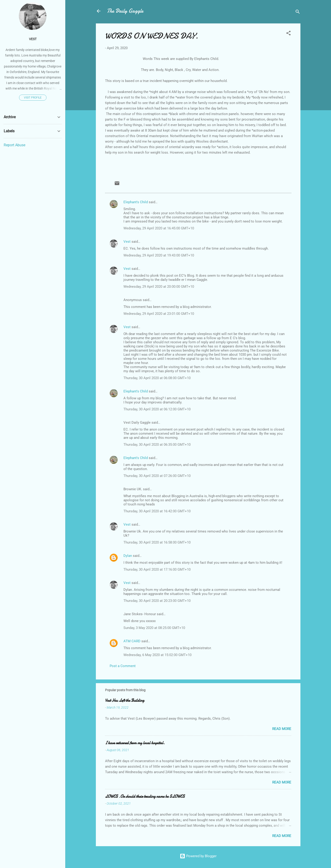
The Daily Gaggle (125, 11)
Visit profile (33, 98)
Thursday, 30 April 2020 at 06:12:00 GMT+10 (157, 409)
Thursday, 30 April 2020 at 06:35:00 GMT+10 (157, 445)
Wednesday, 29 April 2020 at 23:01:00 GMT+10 (159, 314)
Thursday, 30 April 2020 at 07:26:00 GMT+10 (157, 476)
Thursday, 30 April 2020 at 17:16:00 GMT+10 (157, 569)
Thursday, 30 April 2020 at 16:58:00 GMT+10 (157, 542)
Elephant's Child (136, 202)
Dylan (128, 556)
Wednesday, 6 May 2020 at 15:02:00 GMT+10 (157, 655)
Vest (127, 242)
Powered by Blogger (198, 856)
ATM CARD (132, 641)
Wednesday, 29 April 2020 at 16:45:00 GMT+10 (159, 228)
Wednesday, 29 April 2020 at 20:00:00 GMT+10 (159, 287)
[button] (288, 34)
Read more (282, 729)
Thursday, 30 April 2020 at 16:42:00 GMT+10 (157, 511)
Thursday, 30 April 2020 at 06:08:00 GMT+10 (157, 378)
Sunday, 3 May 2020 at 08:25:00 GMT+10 (154, 628)
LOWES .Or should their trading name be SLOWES (145, 796)
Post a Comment (123, 666)
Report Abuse (14, 145)
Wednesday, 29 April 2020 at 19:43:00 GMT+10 (159, 255)
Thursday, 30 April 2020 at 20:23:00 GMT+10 (157, 601)
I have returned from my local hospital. (135, 743)
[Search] (298, 13)
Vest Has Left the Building (125, 700)
